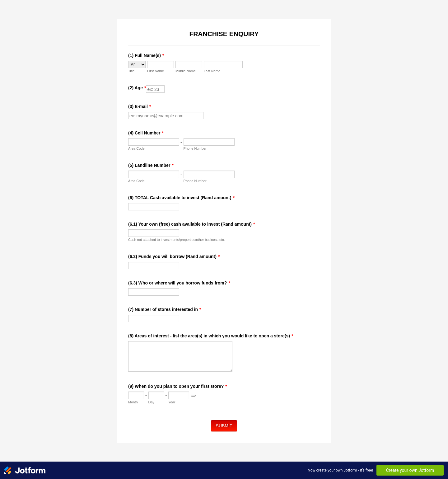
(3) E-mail (140, 106)
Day (152, 402)
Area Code (136, 148)
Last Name (212, 71)
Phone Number (195, 148)
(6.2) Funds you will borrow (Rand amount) (174, 256)
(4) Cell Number (146, 133)
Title (131, 71)
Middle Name (186, 71)
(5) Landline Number (151, 165)
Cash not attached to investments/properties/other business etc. (177, 240)
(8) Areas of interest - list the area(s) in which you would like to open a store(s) (211, 336)
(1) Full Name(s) (146, 55)
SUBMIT (224, 426)
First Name (156, 71)
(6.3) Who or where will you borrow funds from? (179, 283)
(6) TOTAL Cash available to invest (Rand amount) (181, 198)
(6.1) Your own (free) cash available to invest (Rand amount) (191, 224)
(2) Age (137, 88)
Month (133, 402)
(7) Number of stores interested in (165, 309)
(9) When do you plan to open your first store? (178, 386)
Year (172, 402)
